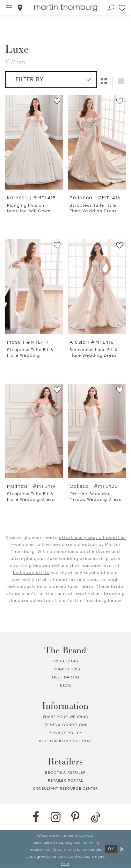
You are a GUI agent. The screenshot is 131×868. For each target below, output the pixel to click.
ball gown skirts (31, 573)
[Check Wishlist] (122, 8)
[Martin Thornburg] (66, 8)
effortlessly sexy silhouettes (92, 538)
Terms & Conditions (66, 725)
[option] (34, 162)
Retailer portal (65, 780)
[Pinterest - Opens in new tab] (76, 817)
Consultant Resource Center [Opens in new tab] (66, 788)
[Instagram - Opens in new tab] (56, 817)
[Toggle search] (111, 8)
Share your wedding (66, 717)
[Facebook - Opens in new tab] (36, 817)
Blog (65, 685)
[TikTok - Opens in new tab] (96, 817)
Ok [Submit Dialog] (111, 849)
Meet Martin (65, 677)
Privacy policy (66, 733)
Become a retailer (65, 772)
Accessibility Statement (65, 741)
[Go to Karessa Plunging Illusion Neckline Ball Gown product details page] (34, 142)
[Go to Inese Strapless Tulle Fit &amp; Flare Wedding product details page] (34, 287)
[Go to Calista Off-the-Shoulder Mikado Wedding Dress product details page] (97, 431)
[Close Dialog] (122, 849)
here (65, 863)
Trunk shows (65, 669)
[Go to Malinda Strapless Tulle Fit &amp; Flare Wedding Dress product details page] (34, 431)
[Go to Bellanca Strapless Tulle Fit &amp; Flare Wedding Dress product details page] (97, 142)
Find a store (65, 661)
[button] (9, 8)
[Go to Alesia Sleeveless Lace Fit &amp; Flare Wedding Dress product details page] (97, 287)
